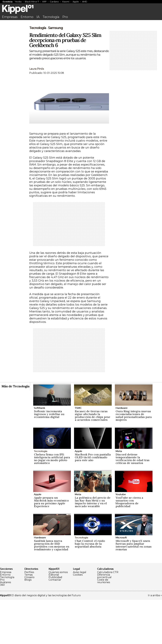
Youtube (121, 538)
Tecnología (51, 17)
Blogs (28, 624)
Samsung (55, 72)
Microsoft (121, 582)
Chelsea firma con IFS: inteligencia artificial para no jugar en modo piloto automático (52, 503)
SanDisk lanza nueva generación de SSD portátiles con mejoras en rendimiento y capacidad (52, 589)
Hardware (121, 452)
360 (2, 629)
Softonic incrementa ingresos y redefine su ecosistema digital (49, 458)
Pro (65, 17)
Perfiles (29, 616)
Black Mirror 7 (32, 2)
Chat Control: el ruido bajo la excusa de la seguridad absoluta (90, 588)
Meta (119, 495)
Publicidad (55, 621)
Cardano (54, 2)
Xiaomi (66, 2)
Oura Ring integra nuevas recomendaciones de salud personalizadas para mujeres (134, 460)
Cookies (78, 619)
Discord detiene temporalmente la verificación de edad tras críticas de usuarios (133, 503)
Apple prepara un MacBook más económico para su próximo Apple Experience (51, 546)
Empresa (6, 616)
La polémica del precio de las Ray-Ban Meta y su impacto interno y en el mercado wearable (93, 546)
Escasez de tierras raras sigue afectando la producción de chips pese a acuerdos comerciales (93, 460)
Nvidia (18, 2)
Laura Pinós (37, 113)
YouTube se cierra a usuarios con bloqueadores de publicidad (129, 546)
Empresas (10, 17)
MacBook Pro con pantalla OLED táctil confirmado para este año (93, 501)
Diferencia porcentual (104, 620)
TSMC (78, 452)
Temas (28, 619)
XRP (44, 2)
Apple (76, 2)
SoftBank (39, 452)
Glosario (29, 621)
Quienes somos (58, 616)
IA (38, 17)
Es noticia (8, 2)
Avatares (5, 627)
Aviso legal (80, 616)
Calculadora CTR (108, 616)
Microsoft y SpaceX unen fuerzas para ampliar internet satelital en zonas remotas (134, 589)
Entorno (27, 17)
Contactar (55, 624)
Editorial (54, 619)
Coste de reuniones (104, 625)
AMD (85, 2)
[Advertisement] (81, 45)
